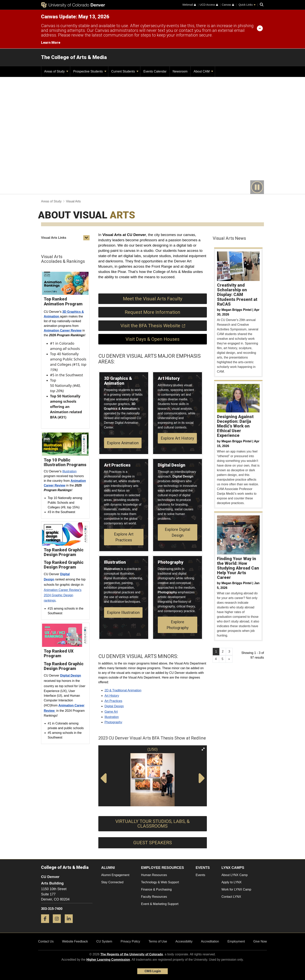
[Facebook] (47, 924)
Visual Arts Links (54, 238)
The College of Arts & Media (74, 57)
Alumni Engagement (115, 875)
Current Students (125, 71)
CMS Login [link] (153, 971)
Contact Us (46, 941)
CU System (104, 941)
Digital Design (114, 706)
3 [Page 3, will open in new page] (229, 651)
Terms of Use (158, 941)
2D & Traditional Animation (123, 690)
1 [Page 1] (216, 651)
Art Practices (113, 701)
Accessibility (184, 941)
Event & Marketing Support (160, 904)
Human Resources (154, 875)
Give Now (260, 941)
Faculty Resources (154, 897)
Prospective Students (90, 71)
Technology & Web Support (160, 882)
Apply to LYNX (232, 882)
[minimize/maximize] (260, 28)
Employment (236, 941)
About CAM (203, 71)
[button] (86, 238)
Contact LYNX (231, 897)
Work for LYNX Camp (236, 889)
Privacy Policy (130, 941)
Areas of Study (56, 71)
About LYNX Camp (235, 875)
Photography (113, 722)
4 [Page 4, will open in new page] (216, 659)
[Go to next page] (229, 659)
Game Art (111, 712)
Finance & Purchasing (157, 889)
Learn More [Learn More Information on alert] (51, 42)
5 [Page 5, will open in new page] (222, 659)
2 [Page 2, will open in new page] (223, 651)
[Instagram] (58, 924)
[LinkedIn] (70, 924)
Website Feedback (75, 941)
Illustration (70, 471)
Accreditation (210, 941)
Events (200, 875)
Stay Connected (112, 882)
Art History (112, 696)
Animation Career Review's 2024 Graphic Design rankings (63, 595)
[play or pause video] (257, 187)
